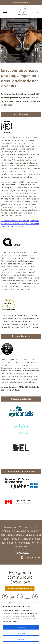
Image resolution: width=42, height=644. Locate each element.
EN (38, 12)
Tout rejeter (21, 639)
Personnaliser (21, 633)
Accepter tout (21, 627)
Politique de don (31, 558)
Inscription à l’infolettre (20, 589)
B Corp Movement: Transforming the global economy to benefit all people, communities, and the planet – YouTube (20, 224)
